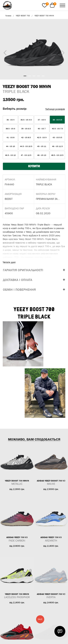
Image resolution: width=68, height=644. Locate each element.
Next (62, 52)
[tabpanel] (34, 49)
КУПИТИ (34, 166)
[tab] (34, 270)
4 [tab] (39, 76)
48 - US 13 (42, 155)
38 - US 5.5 (57, 120)
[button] (34, 270)
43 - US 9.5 (57, 137)
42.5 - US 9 (42, 137)
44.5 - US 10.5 (26, 146)
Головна (8, 16)
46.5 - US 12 (10, 155)
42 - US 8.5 (26, 137)
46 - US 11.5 (57, 146)
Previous (4, 52)
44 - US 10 (10, 146)
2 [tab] (29, 76)
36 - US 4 (10, 120)
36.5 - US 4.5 (26, 120)
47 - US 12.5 (26, 155)
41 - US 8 (10, 137)
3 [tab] (34, 76)
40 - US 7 (42, 129)
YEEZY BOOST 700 (23, 16)
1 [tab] (25, 76)
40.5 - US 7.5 (57, 129)
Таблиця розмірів (55, 109)
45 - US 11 (42, 146)
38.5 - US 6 (10, 129)
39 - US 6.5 (26, 129)
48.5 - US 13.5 (57, 155)
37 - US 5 (42, 120)
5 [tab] (43, 76)
